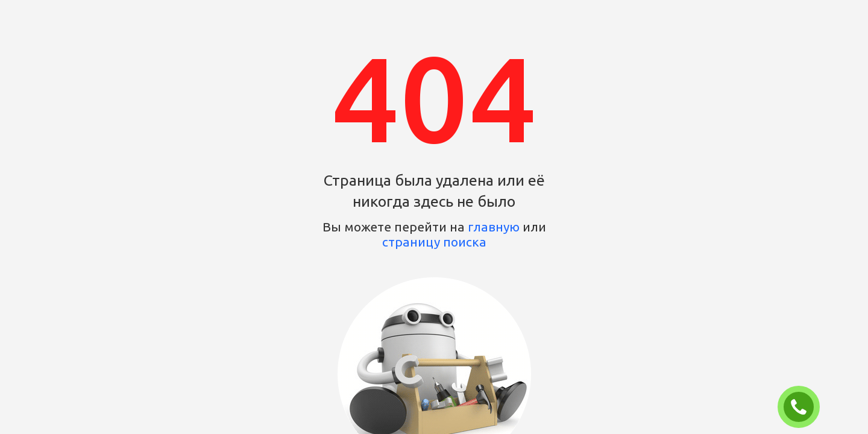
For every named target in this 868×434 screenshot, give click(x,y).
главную (494, 227)
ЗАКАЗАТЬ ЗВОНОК (804, 407)
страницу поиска (434, 242)
